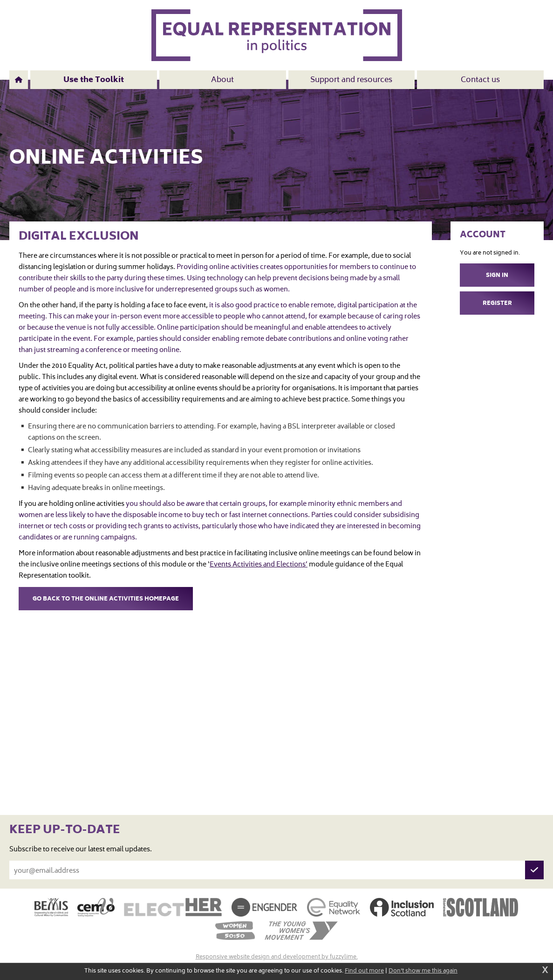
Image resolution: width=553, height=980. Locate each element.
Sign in (497, 276)
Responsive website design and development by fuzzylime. (277, 957)
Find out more (364, 972)
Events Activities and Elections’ (259, 565)
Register (497, 304)
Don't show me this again (423, 972)
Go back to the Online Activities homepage (106, 599)
